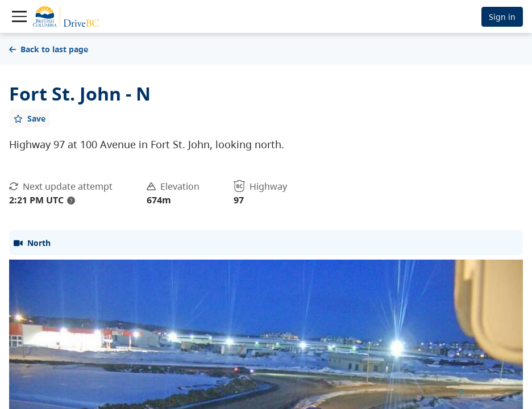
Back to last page (49, 49)
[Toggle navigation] (19, 16)
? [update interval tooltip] (71, 201)
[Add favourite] (30, 118)
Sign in (502, 17)
